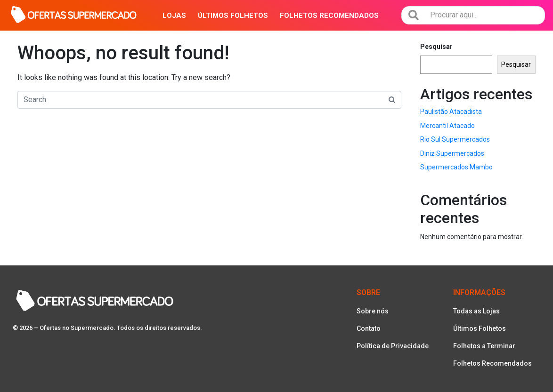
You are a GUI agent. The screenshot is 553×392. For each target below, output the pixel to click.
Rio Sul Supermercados (455, 139)
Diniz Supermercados (452, 153)
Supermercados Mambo (456, 167)
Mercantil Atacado (447, 126)
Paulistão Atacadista (451, 112)
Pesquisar (436, 47)
